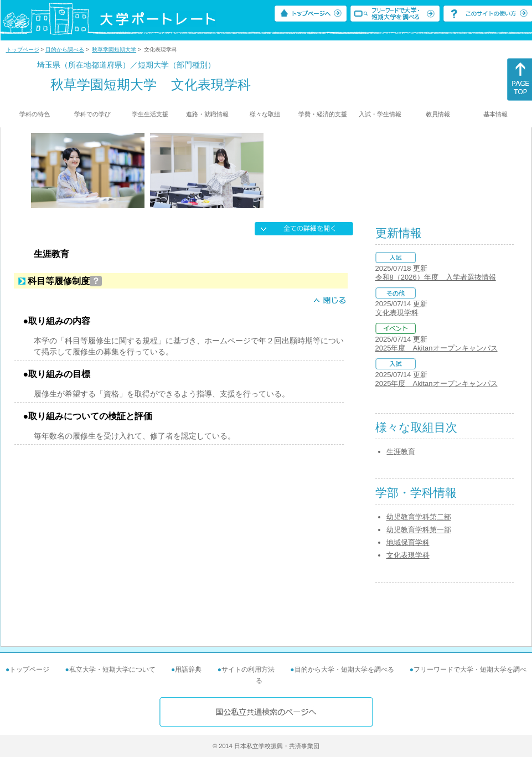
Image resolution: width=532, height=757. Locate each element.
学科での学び (92, 114)
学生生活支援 (150, 114)
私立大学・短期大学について (112, 670)
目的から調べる (65, 50)
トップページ (23, 50)
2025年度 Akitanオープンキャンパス (437, 348)
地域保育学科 (408, 542)
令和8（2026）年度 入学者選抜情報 (436, 277)
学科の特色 (35, 114)
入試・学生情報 (380, 114)
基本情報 (495, 114)
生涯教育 (401, 452)
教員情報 (438, 114)
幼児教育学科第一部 (419, 530)
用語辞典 (188, 670)
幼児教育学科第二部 (419, 517)
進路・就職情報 (207, 114)
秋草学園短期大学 (114, 50)
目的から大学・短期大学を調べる (344, 670)
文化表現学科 (397, 313)
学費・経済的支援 (323, 114)
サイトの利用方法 (248, 670)
